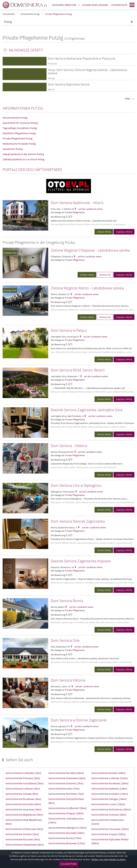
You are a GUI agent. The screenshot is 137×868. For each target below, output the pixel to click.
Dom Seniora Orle (65, 640)
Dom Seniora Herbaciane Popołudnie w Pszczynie (82, 58)
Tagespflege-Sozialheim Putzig (20, 128)
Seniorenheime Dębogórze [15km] (68, 828)
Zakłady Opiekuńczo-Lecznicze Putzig (24, 159)
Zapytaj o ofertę (124, 232)
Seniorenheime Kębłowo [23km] (109, 789)
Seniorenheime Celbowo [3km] (23, 789)
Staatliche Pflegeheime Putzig (19, 133)
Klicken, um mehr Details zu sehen (109, 859)
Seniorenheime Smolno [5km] (22, 834)
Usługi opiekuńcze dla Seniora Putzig (23, 154)
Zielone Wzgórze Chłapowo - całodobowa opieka (90, 250)
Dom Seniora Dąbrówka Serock (69, 84)
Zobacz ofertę (104, 232)
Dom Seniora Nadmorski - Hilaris (77, 203)
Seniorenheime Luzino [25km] (108, 804)
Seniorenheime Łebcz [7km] (64, 789)
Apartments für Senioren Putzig (20, 123)
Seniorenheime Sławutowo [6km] (67, 778)
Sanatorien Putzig (13, 149)
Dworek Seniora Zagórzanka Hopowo (81, 561)
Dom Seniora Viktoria (68, 680)
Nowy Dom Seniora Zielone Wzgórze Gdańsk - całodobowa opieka (87, 71)
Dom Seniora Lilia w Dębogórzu (76, 485)
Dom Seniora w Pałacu (69, 330)
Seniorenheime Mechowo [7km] (66, 794)
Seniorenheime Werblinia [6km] (66, 773)
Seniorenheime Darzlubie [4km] (23, 804)
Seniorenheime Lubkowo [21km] (110, 778)
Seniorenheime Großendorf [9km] (67, 808)
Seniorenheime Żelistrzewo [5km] (24, 829)
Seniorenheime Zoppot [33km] (108, 834)
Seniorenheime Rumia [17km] (65, 838)
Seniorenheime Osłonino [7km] (66, 783)
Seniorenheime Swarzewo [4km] (23, 809)
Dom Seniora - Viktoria (69, 446)
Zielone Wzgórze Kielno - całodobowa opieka (87, 288)
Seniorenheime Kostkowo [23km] (110, 783)
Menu (132, 5)
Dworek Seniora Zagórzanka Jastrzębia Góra (87, 410)
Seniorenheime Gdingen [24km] (109, 799)
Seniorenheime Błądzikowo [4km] (24, 815)
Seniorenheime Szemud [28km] (109, 815)
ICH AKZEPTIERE (68, 864)
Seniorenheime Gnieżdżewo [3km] (25, 783)
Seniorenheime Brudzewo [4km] (23, 799)
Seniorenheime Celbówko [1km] (23, 773)
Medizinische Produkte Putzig (19, 144)
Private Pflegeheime (75, 212)
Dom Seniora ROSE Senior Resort (78, 370)
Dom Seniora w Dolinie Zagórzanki (79, 720)
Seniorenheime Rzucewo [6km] (23, 839)
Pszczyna (52, 64)
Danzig (51, 78)
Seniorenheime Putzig (15, 118)
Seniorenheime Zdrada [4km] (22, 794)
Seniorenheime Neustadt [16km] (66, 833)
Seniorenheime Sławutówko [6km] (25, 845)
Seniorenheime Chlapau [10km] (66, 813)
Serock (51, 89)
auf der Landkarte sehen (90, 209)
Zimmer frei (10, 253)
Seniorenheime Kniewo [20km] (108, 773)
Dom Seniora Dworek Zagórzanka (78, 521)
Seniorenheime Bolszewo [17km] (67, 843)
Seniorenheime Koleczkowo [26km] (111, 809)
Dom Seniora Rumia (67, 601)
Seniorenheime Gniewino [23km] (110, 794)
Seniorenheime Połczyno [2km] (23, 778)
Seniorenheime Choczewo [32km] (110, 829)
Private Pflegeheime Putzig (17, 138)
